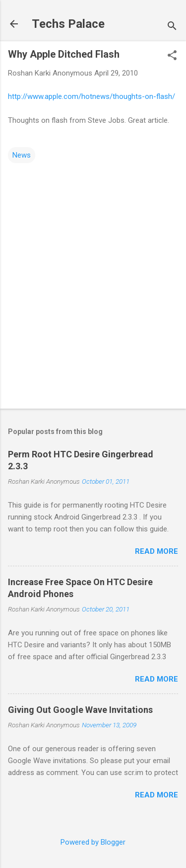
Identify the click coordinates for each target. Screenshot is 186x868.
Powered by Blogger (93, 842)
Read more (156, 551)
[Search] (172, 27)
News (22, 155)
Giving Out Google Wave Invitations (80, 710)
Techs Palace (68, 24)
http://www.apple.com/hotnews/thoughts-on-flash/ (92, 96)
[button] (172, 56)
